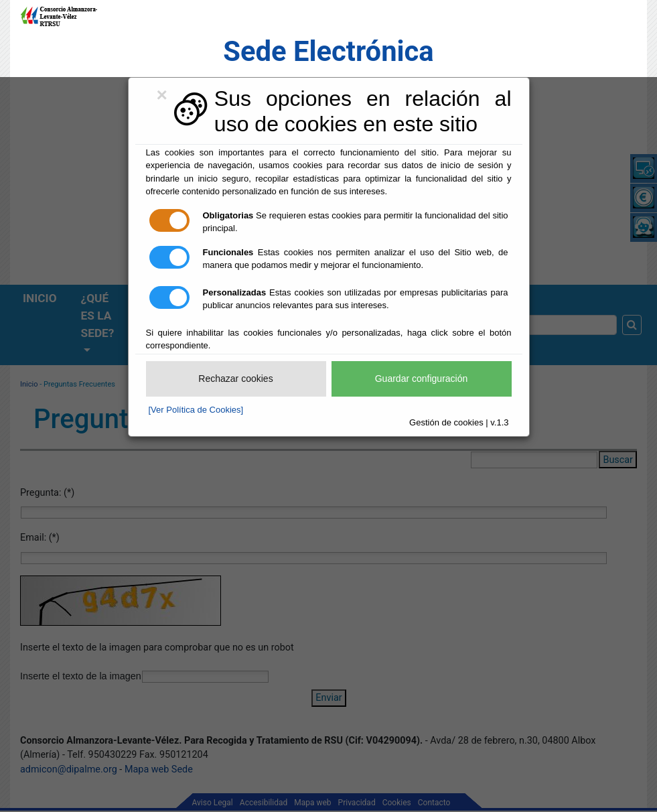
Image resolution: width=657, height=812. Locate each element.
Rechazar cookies (235, 379)
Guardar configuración (422, 379)
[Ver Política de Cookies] (196, 410)
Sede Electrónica (328, 51)
